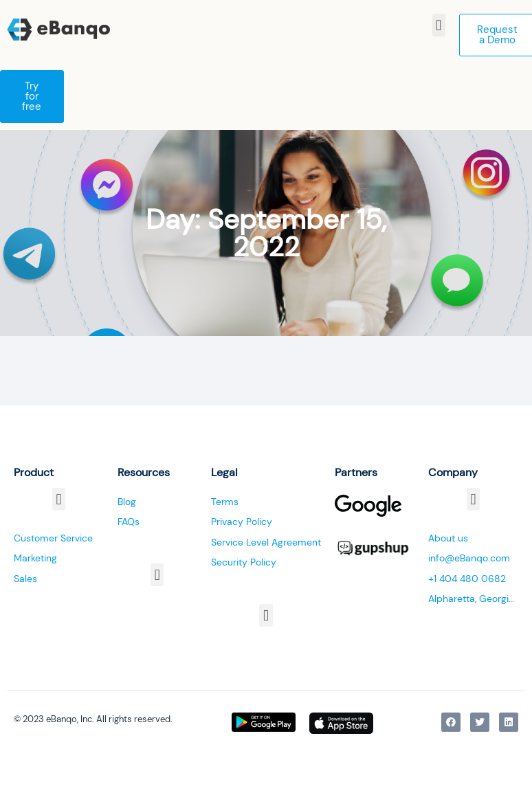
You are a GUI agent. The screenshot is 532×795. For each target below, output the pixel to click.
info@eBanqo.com (469, 558)
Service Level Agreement (266, 542)
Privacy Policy (242, 522)
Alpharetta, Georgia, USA (473, 598)
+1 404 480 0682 (467, 579)
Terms (225, 502)
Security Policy (244, 562)
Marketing (35, 558)
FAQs (129, 522)
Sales (25, 579)
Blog (127, 502)
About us (448, 538)
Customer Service (53, 538)
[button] (439, 25)
